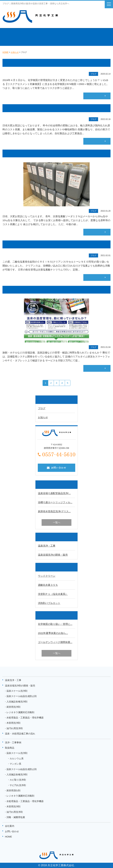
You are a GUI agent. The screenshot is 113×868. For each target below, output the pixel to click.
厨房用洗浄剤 (13, 707)
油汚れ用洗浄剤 (15, 728)
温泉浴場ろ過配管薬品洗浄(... (54, 493)
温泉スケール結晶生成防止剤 (22, 696)
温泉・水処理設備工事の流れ (20, 734)
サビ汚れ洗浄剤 (18, 785)
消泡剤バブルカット (49, 603)
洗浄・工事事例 (13, 742)
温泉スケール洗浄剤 (17, 691)
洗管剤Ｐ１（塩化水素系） (53, 594)
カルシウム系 (17, 758)
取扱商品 (10, 748)
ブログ (42, 408)
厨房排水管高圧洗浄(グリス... (54, 511)
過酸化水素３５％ (48, 585)
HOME (8, 837)
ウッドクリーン (47, 576)
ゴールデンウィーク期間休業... (55, 642)
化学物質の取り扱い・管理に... (55, 624)
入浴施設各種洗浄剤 (17, 702)
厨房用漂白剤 (13, 790)
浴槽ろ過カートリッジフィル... (55, 502)
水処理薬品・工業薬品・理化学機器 (25, 718)
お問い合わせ (12, 831)
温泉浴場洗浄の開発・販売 (53, 555)
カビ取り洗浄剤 (18, 780)
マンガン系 (15, 764)
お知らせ (43, 417)
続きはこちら (96, 96)
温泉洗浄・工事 (47, 546)
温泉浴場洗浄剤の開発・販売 (20, 686)
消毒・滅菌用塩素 (16, 817)
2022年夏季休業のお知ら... (53, 633)
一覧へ (57, 522)
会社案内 (10, 826)
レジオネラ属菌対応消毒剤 (20, 712)
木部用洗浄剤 (13, 723)
